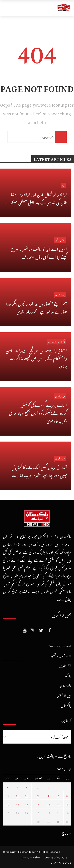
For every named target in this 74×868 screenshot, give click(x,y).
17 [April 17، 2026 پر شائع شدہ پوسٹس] (27, 804)
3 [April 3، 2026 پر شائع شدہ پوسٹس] (27, 787)
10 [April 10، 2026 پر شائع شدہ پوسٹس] (27, 795)
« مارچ (67, 832)
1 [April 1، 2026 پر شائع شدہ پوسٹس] (49, 787)
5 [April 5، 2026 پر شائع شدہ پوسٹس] (8, 787)
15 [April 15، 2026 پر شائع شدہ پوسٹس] (49, 804)
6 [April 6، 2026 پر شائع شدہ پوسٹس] (67, 795)
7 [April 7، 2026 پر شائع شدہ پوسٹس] (58, 795)
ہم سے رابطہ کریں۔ (60, 862)
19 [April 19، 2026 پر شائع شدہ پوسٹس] (8, 804)
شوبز (64, 185)
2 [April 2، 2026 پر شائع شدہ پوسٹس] (38, 787)
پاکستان (62, 341)
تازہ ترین (52, 341)
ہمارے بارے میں (31, 857)
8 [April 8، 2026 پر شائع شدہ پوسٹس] (49, 795)
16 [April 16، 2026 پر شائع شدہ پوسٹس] (38, 804)
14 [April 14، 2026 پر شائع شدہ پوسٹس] (58, 804)
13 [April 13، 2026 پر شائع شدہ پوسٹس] (67, 804)
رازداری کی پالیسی (56, 857)
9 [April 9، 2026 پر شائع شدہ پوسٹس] (38, 795)
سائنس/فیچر (60, 240)
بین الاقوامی (60, 295)
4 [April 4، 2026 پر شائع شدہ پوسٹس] (18, 787)
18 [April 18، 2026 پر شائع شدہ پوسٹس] (18, 804)
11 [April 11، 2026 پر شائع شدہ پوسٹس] (18, 795)
